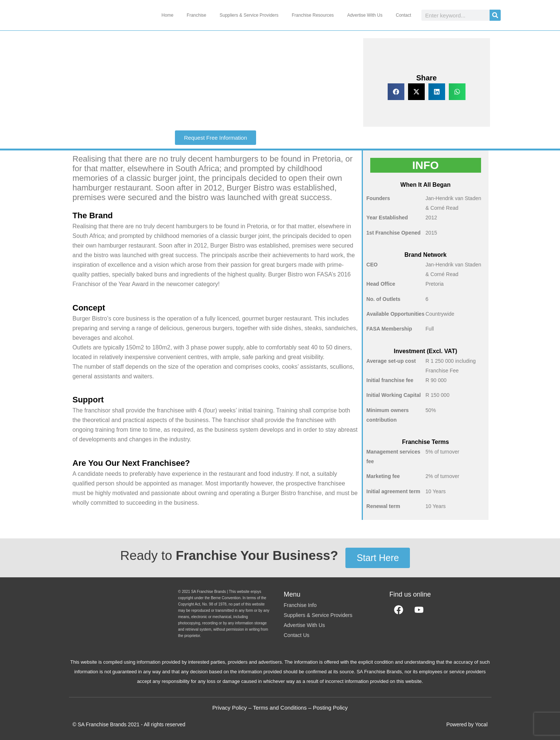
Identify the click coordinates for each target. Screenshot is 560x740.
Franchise (197, 15)
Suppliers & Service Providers (249, 15)
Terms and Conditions (280, 708)
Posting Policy (330, 708)
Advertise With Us (365, 15)
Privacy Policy (230, 708)
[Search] (495, 15)
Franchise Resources (313, 15)
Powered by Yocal (467, 724)
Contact (403, 15)
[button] (396, 92)
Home (168, 15)
